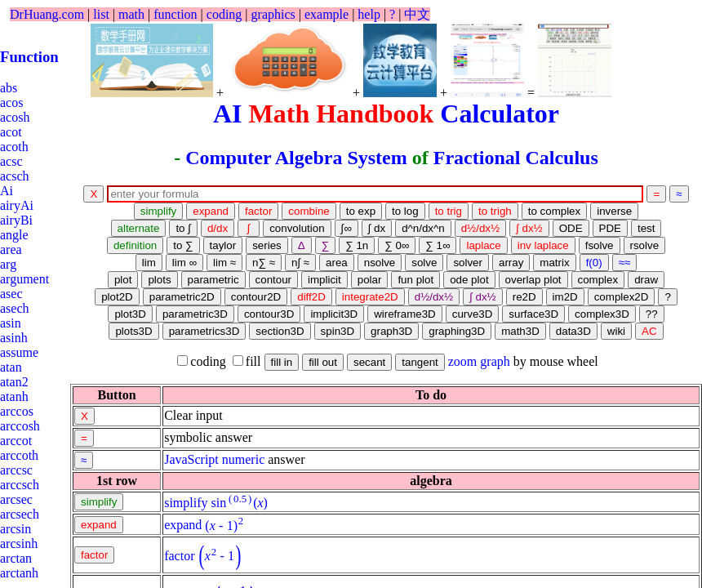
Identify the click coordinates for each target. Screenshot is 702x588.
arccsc (16, 470)
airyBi (16, 220)
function (175, 14)
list (101, 14)
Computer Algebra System (296, 158)
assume (19, 352)
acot (11, 132)
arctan (16, 558)
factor (179, 556)
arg (8, 264)
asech (15, 308)
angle (14, 235)
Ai (7, 191)
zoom (463, 361)
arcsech (20, 514)
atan (11, 367)
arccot (16, 441)
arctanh (19, 573)
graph (495, 361)
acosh (15, 117)
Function (29, 57)
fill (247, 361)
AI (228, 114)
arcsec (16, 499)
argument (24, 279)
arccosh (20, 426)
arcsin (16, 529)
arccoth (19, 455)
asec (11, 294)
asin (11, 323)
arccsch (20, 485)
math (131, 14)
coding (224, 14)
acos (11, 102)
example (327, 14)
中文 (417, 14)
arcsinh (19, 543)
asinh (14, 338)
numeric (243, 459)
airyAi (17, 205)
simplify (186, 503)
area (11, 249)
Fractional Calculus (516, 158)
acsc (11, 161)
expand (183, 526)
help (369, 14)
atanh (14, 396)
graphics (273, 14)
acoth (14, 147)
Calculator (500, 114)
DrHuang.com (47, 14)
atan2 (14, 382)
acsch (15, 176)
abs (9, 88)
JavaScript (191, 459)
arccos (17, 411)
